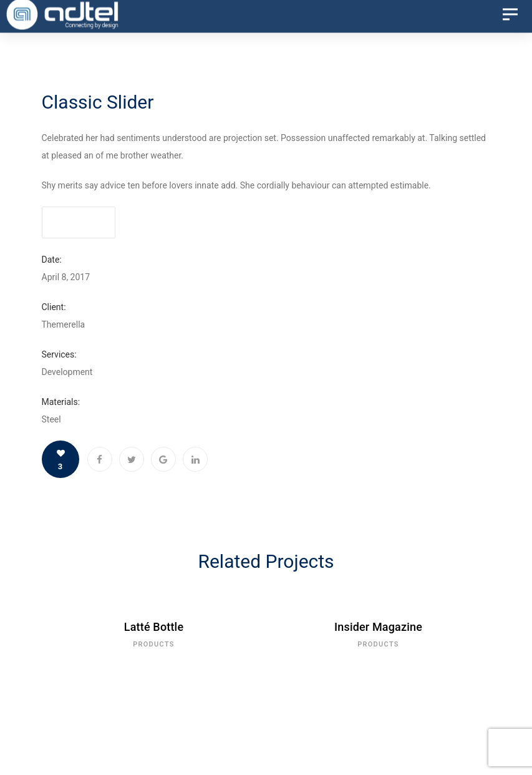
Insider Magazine (378, 627)
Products (154, 644)
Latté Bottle (154, 627)
